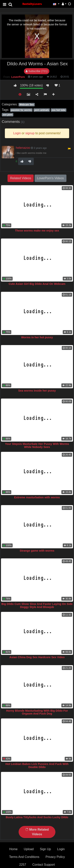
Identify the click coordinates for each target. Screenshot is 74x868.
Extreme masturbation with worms (37, 497)
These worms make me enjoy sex (37, 231)
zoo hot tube (59, 110)
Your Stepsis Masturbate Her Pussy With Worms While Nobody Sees (37, 445)
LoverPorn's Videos (50, 178)
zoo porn (8, 115)
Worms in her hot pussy (37, 337)
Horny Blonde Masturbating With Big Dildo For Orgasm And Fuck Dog (37, 712)
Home (13, 849)
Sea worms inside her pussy (37, 391)
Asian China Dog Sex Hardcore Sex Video (37, 657)
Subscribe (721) (37, 71)
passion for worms (21, 110)
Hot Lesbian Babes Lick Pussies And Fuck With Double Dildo (37, 766)
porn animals (42, 110)
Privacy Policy (55, 857)
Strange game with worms (37, 551)
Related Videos (21, 178)
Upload (29, 849)
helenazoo (23, 148)
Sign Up (45, 849)
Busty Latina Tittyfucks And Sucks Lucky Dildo (37, 817)
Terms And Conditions (24, 857)
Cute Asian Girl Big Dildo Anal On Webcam (37, 284)
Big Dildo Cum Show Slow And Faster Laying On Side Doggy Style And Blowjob (37, 605)
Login (61, 849)
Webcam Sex (27, 105)
